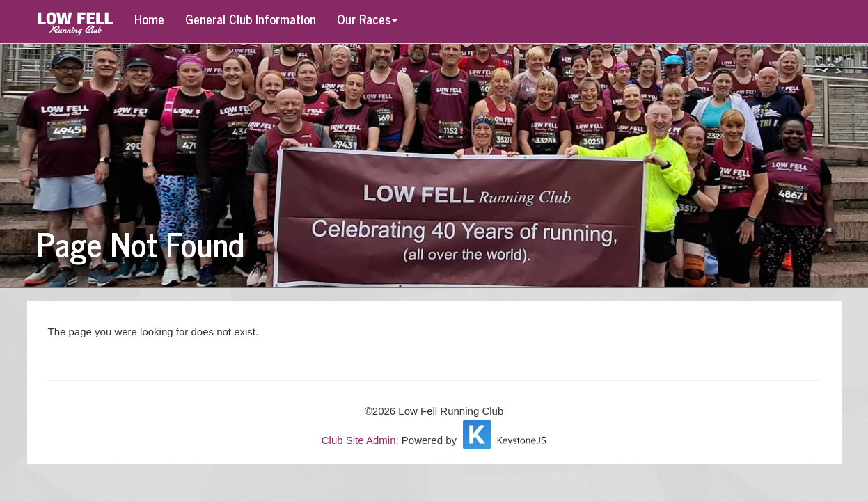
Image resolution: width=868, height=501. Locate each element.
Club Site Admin (359, 440)
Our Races (367, 19)
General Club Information (251, 19)
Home (149, 19)
